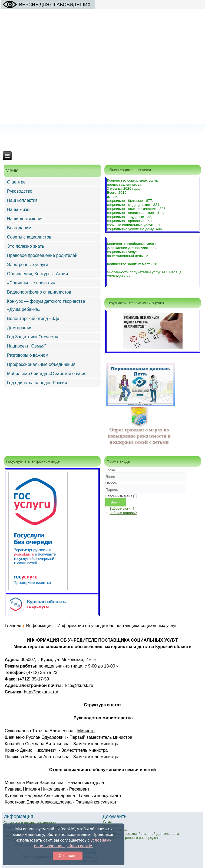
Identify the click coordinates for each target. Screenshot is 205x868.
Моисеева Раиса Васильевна (34, 783)
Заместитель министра (96, 744)
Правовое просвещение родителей (42, 255)
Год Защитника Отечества (33, 337)
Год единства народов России (37, 383)
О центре (16, 182)
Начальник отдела (86, 783)
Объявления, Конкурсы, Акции (38, 274)
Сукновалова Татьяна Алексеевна (39, 731)
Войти (115, 502)
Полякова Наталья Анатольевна (37, 757)
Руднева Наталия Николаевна (35, 789)
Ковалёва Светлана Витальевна (37, 744)
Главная (13, 626)
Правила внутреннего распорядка (130, 838)
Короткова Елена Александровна (38, 802)
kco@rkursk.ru (79, 685)
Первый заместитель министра (101, 737)
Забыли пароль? (123, 513)
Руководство (20, 191)
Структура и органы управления (30, 823)
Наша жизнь (19, 210)
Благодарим (19, 228)
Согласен (68, 856)
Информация (39, 626)
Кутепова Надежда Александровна (40, 796)
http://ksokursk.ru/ (41, 692)
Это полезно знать (26, 246)
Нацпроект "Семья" (27, 346)
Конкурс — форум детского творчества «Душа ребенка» (46, 305)
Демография (20, 328)
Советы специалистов (29, 237)
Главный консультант (100, 796)
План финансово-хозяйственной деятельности (141, 834)
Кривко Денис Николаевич (31, 750)
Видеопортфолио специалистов (39, 292)
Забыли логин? (122, 508)
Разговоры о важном (28, 355)
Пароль (111, 483)
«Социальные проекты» (31, 283)
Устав (107, 821)
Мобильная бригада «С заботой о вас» (46, 374)
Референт (79, 789)
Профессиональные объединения (41, 364)
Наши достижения (25, 219)
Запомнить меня (119, 496)
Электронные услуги (28, 265)
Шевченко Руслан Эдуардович (35, 737)
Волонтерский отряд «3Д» (33, 319)
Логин (110, 470)
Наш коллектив (22, 200)
